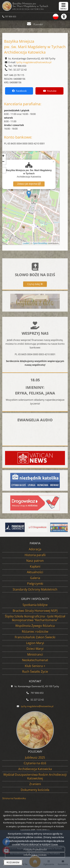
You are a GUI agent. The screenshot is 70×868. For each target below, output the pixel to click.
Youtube (49, 91)
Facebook (19, 91)
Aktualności (35, 572)
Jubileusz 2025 (35, 757)
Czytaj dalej (35, 301)
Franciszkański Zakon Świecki (35, 637)
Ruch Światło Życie (35, 672)
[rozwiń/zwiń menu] (63, 6)
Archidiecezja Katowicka (35, 769)
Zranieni (35, 784)
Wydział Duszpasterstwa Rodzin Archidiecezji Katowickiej (35, 776)
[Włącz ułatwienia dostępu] (66, 17)
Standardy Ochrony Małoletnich (35, 589)
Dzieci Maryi (35, 649)
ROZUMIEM (13, 862)
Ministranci (35, 654)
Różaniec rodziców (35, 631)
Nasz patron (35, 561)
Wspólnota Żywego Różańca (35, 626)
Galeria (35, 578)
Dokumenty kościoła (35, 790)
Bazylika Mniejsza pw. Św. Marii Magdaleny (34, 6)
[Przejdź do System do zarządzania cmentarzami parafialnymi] (19, 527)
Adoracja (35, 549)
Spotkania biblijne (35, 605)
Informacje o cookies (35, 855)
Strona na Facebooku (14, 798)
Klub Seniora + (35, 666)
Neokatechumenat (35, 660)
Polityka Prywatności (35, 849)
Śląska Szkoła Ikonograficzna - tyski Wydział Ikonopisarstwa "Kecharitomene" (35, 618)
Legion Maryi (35, 643)
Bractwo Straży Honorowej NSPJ (35, 611)
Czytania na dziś (35, 763)
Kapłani (35, 566)
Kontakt (38, 25)
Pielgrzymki (35, 584)
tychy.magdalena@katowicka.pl (34, 62)
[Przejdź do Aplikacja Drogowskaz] (41, 527)
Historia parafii (35, 555)
